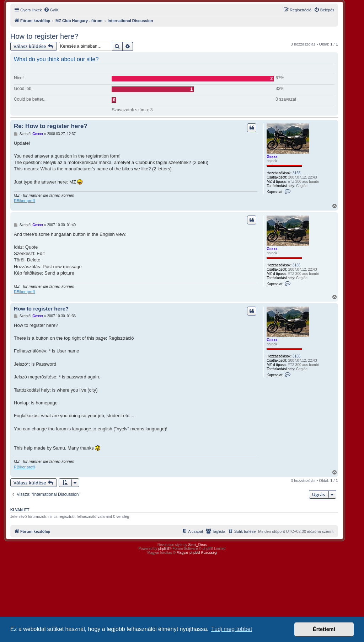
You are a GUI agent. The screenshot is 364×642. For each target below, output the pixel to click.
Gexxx (272, 157)
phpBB (164, 549)
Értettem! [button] (324, 629)
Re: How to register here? (51, 126)
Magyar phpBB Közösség (197, 553)
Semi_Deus (198, 545)
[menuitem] (51, 10)
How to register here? (44, 36)
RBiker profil (25, 201)
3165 (296, 173)
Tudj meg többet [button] (232, 629)
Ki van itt (20, 510)
